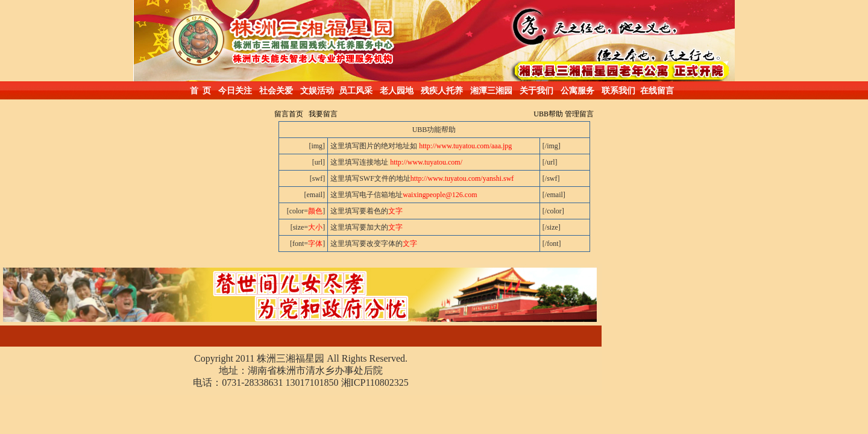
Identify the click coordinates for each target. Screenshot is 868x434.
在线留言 (657, 91)
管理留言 (579, 114)
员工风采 (356, 91)
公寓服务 (577, 91)
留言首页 (289, 114)
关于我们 (536, 91)
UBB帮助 (548, 114)
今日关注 (235, 91)
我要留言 (323, 114)
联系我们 (618, 91)
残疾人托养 (442, 91)
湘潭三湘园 (491, 91)
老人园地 (397, 91)
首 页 (200, 91)
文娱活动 (317, 91)
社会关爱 (276, 91)
